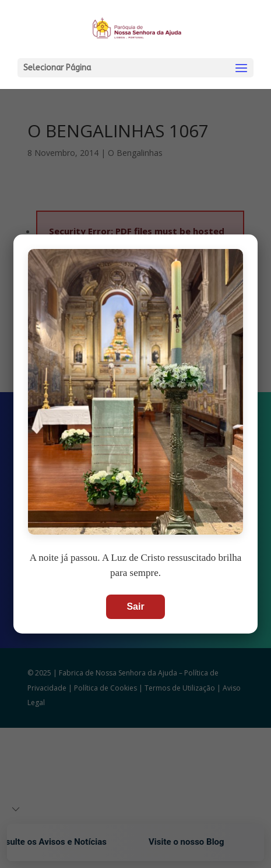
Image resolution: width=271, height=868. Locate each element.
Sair (135, 606)
